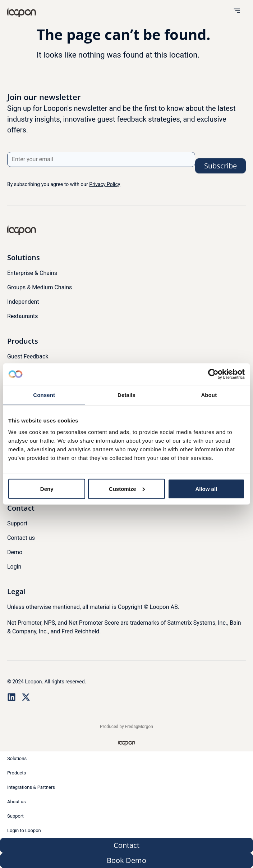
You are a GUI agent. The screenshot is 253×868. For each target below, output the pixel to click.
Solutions (17, 758)
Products (17, 773)
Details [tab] (126, 395)
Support (15, 816)
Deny (47, 489)
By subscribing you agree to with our (64, 184)
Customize (127, 489)
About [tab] (209, 395)
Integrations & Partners (31, 787)
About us (17, 802)
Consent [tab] (44, 395)
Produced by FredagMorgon (126, 727)
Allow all (206, 489)
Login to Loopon (24, 830)
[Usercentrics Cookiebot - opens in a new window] (213, 374)
